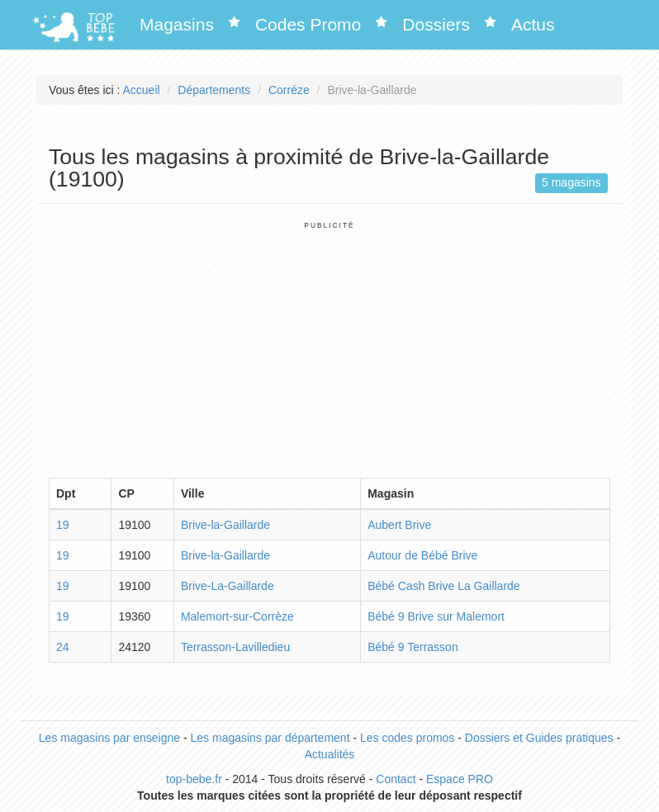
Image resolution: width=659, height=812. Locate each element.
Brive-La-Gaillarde (228, 586)
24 (63, 647)
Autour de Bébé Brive (422, 555)
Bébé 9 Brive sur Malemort (436, 616)
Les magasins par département (270, 738)
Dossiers (436, 24)
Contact (396, 779)
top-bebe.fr (194, 779)
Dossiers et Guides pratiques (539, 738)
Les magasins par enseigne (109, 738)
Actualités (330, 754)
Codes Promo (308, 24)
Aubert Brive (399, 525)
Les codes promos (407, 738)
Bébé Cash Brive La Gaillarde (443, 586)
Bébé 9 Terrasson (412, 647)
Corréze (289, 90)
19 (63, 525)
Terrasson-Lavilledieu (235, 647)
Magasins (177, 24)
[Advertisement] (329, 346)
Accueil (142, 90)
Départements (214, 90)
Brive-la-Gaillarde (225, 525)
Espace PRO (460, 779)
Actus (533, 24)
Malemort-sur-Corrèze (237, 616)
